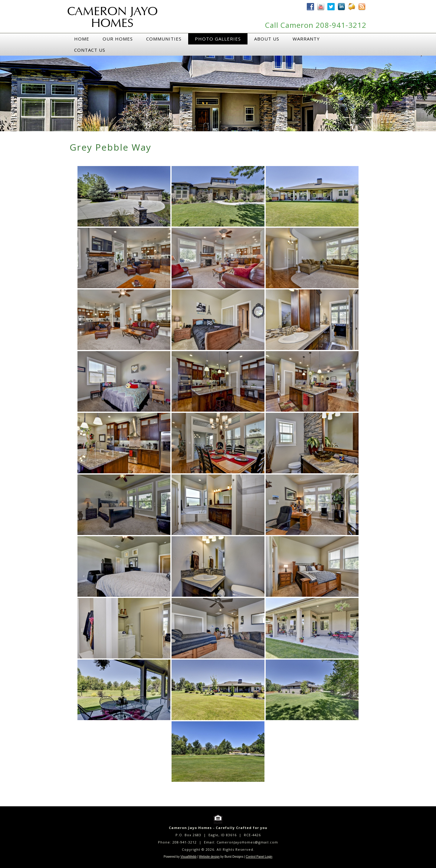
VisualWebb (188, 857)
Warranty (306, 39)
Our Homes (118, 39)
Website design (209, 857)
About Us (267, 39)
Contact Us (90, 50)
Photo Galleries (218, 39)
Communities (164, 39)
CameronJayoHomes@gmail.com (247, 842)
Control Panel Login (259, 857)
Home (82, 39)
